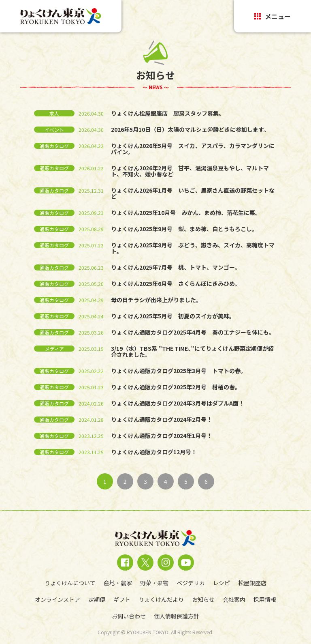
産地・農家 (118, 583)
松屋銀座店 (252, 583)
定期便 (97, 599)
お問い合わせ (129, 616)
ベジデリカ (191, 583)
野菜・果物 (154, 583)
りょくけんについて (70, 583)
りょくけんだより (161, 599)
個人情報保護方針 (177, 616)
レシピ (222, 583)
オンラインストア (58, 599)
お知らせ (203, 599)
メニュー (273, 16)
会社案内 (234, 599)
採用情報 (265, 599)
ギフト (122, 599)
